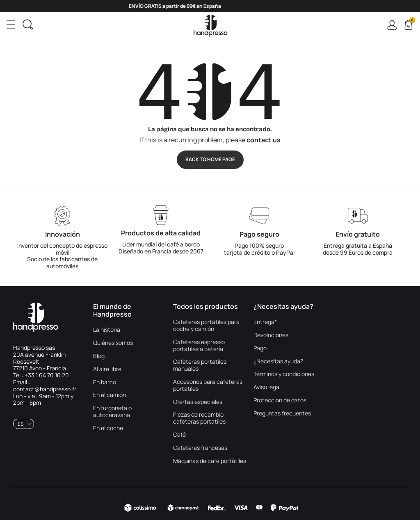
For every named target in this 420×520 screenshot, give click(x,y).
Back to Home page (210, 159)
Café (179, 435)
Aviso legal (267, 387)
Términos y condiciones (284, 374)
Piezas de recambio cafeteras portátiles (199, 418)
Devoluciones (271, 335)
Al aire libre (107, 369)
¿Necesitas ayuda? (278, 361)
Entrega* (265, 322)
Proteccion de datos (280, 400)
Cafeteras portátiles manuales (200, 365)
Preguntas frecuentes (282, 414)
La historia (107, 330)
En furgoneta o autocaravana (112, 412)
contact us (264, 140)
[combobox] (24, 424)
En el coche (108, 428)
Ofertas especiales (198, 402)
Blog (99, 356)
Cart (411, 21)
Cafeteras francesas (200, 448)
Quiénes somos (113, 343)
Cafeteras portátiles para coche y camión (206, 326)
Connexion (392, 25)
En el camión (110, 395)
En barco (105, 382)
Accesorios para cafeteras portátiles (208, 385)
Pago (260, 348)
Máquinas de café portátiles (210, 461)
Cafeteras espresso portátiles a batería (199, 346)
